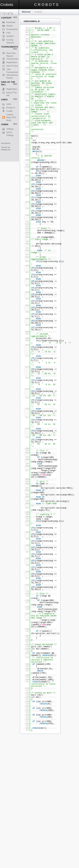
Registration (12, 62)
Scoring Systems (10, 40)
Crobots (38, 12)
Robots (10, 26)
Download (11, 22)
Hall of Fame (12, 66)
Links (9, 104)
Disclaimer (6, 143)
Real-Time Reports (11, 53)
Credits (10, 111)
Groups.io (11, 108)
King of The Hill (11, 93)
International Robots (12, 75)
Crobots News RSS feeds (11, 115)
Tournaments (12, 59)
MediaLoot (6, 150)
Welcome (26, 12)
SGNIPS (10, 36)
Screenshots (12, 29)
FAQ (8, 33)
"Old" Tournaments (12, 70)
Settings (10, 129)
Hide (15, 17)
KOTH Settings (10, 133)
